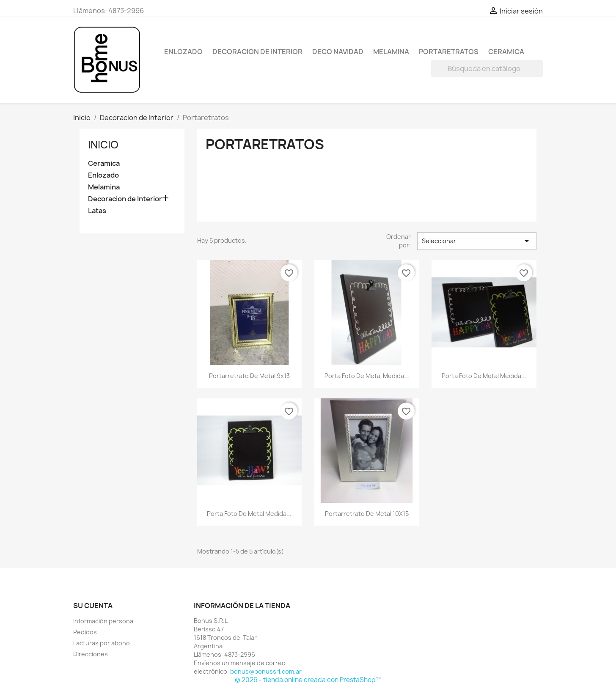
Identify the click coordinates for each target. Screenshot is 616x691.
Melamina (391, 52)
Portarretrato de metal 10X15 (367, 514)
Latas (97, 211)
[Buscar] (487, 69)
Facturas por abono (102, 643)
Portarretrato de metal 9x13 (249, 376)
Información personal (104, 621)
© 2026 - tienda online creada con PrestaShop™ (308, 680)
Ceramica (506, 52)
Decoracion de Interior (257, 52)
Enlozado (183, 52)
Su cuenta (93, 606)
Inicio (103, 145)
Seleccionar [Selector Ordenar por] (477, 241)
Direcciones (91, 654)
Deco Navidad (338, 52)
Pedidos (85, 632)
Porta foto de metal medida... (367, 376)
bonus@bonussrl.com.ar (266, 671)
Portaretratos (449, 52)
